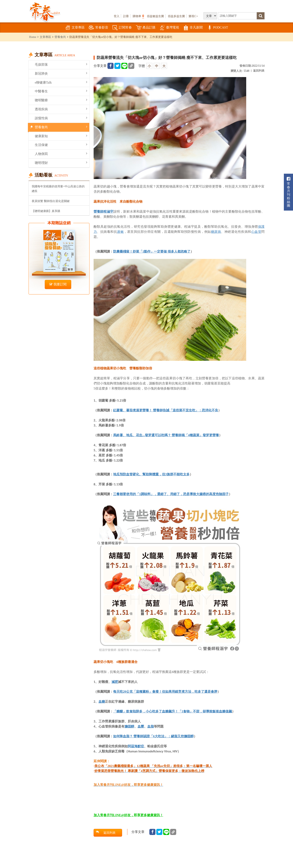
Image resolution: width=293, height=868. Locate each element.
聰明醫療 (61, 100)
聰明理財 (61, 163)
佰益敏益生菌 (155, 16)
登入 (117, 16)
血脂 (151, 726)
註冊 (126, 16)
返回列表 (259, 71)
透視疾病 (61, 109)
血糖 (102, 701)
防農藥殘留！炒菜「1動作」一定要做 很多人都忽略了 (152, 251)
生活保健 (61, 145)
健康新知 (61, 136)
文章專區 (75, 28)
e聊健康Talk (61, 82)
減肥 (115, 682)
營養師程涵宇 (103, 211)
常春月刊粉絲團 (289, 192)
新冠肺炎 (61, 73)
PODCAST (217, 28)
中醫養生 (61, 91)
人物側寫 (61, 154)
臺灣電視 (169, 28)
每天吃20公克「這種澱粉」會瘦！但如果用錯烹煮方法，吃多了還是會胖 (165, 692)
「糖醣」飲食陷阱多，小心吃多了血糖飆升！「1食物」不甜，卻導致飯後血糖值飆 (173, 711)
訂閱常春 (122, 28)
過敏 (120, 232)
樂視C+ (193, 16)
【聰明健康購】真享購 (46, 211)
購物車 (138, 16)
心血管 (256, 232)
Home (33, 37)
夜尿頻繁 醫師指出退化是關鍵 (51, 201)
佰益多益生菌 (176, 16)
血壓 (141, 726)
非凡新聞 (193, 28)
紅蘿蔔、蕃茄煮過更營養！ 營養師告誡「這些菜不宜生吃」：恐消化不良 (166, 410)
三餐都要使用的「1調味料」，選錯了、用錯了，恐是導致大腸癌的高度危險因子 (171, 494)
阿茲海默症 (136, 746)
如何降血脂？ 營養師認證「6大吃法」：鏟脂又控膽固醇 (153, 736)
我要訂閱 (58, 284)
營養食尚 (60, 37)
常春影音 (98, 28)
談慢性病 (61, 118)
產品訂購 (146, 28)
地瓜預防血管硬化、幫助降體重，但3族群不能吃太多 (151, 474)
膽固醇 (129, 726)
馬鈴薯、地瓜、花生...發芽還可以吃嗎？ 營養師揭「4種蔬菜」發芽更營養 (166, 435)
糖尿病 (216, 232)
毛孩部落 (61, 64)
